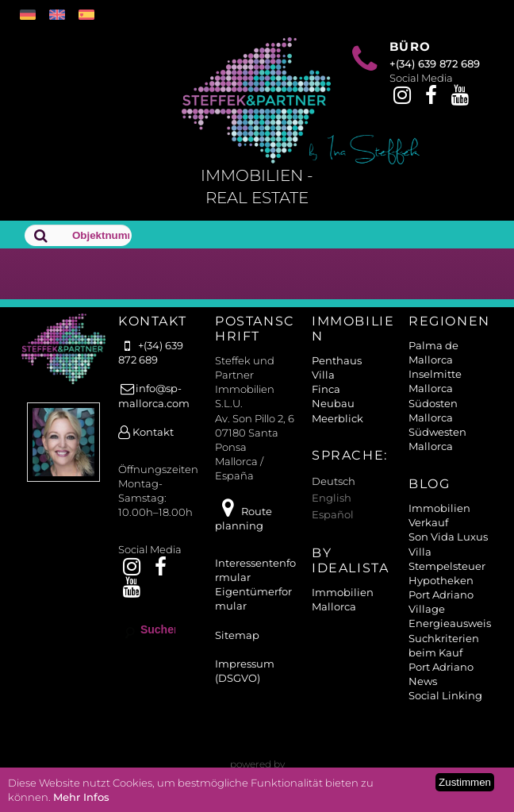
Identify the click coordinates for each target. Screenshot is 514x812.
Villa (323, 375)
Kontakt (146, 432)
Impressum (245, 664)
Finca (326, 389)
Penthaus (337, 360)
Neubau (333, 403)
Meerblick (338, 418)
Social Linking (445, 695)
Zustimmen (465, 782)
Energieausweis (450, 623)
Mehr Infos (81, 797)
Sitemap (237, 635)
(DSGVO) (238, 678)
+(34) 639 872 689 (435, 63)
